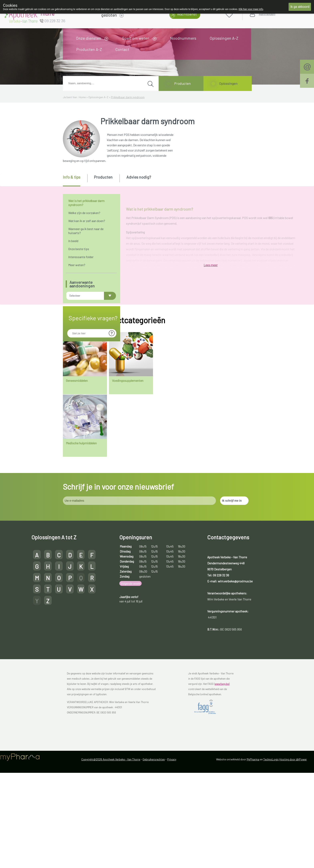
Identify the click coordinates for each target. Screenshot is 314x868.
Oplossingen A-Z (224, 38)
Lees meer (211, 470)
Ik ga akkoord (300, 7)
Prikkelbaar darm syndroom (128, 97)
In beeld (73, 241)
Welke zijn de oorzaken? (84, 213)
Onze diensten (89, 38)
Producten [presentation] (103, 177)
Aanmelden (267, 14)
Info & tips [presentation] (72, 177)
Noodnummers (183, 38)
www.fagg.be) (222, 854)
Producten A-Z (89, 49)
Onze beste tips (79, 249)
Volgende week (130, 754)
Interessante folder (81, 257)
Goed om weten (136, 38)
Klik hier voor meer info (251, 9)
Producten (182, 83)
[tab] (75, 180)
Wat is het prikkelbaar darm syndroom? (86, 203)
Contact (122, 49)
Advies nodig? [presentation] (139, 177)
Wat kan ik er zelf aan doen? (87, 221)
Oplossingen (228, 83)
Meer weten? (77, 265)
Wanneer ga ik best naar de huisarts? (86, 231)
